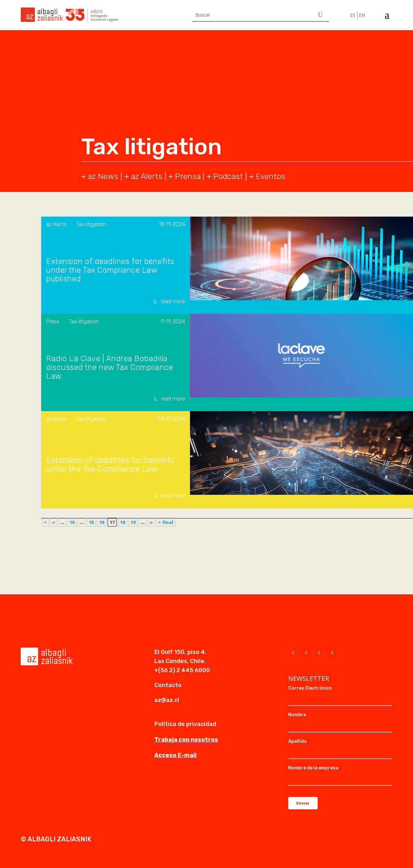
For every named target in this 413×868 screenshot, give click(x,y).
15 (91, 522)
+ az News (100, 176)
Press (53, 321)
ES (353, 15)
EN (362, 15)
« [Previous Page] (53, 522)
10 (72, 522)
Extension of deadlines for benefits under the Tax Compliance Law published (110, 270)
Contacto (168, 685)
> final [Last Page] (166, 522)
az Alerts (147, 176)
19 (133, 522)
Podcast (228, 176)
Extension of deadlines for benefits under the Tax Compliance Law (110, 465)
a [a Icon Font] (387, 15)
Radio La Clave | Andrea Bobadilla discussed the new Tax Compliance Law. (109, 368)
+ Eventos (267, 176)
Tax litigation (91, 224)
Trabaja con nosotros (186, 740)
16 (102, 522)
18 (123, 522)
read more (173, 301)
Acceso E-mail (175, 755)
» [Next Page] (151, 522)
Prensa (188, 176)
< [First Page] (45, 522)
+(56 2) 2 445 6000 (182, 670)
